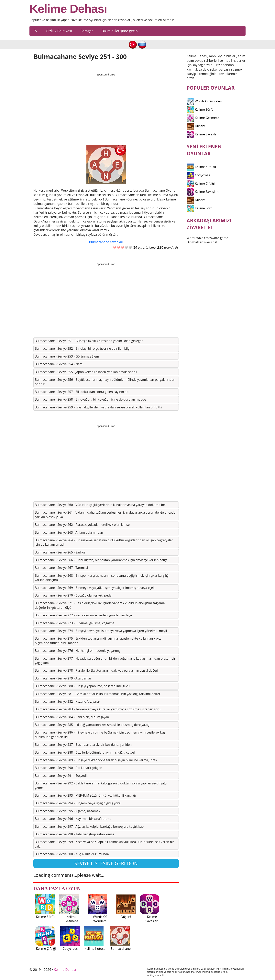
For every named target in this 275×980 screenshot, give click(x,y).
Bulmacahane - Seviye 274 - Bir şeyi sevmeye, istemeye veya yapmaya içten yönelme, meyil (101, 631)
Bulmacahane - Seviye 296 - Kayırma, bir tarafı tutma (73, 819)
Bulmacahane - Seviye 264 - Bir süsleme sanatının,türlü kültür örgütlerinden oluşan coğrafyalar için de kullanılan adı (104, 542)
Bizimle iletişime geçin (120, 31)
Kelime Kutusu (201, 167)
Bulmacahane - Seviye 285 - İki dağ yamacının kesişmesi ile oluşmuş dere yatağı (93, 725)
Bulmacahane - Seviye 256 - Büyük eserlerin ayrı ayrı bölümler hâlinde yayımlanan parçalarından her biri (105, 382)
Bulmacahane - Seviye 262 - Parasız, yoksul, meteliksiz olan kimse (82, 525)
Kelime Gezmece (203, 118)
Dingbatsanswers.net (202, 242)
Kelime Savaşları (203, 134)
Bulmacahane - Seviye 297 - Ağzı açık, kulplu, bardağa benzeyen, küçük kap (89, 826)
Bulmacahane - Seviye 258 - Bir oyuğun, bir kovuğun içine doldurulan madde (90, 399)
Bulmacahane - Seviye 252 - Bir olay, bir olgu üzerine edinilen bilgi (82, 348)
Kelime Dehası (68, 9)
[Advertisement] (106, 106)
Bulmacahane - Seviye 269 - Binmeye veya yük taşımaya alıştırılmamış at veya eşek (95, 588)
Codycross (198, 175)
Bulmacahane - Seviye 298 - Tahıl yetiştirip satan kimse (75, 834)
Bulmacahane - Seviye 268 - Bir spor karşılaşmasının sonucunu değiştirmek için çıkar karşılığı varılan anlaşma (102, 578)
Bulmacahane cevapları (106, 242)
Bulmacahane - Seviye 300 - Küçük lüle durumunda (72, 854)
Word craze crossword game (207, 238)
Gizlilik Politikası (59, 31)
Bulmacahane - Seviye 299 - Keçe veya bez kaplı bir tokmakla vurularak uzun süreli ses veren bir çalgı (104, 844)
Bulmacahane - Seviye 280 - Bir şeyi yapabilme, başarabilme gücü (82, 686)
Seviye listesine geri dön (106, 863)
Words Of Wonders (205, 101)
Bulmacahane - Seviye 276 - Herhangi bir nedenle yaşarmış (78, 651)
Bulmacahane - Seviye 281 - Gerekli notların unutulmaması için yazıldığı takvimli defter (98, 694)
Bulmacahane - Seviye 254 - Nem (59, 364)
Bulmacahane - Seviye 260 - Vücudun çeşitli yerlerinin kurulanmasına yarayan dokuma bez (100, 505)
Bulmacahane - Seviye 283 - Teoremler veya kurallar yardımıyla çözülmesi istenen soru (98, 709)
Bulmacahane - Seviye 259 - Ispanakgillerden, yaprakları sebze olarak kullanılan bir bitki (98, 407)
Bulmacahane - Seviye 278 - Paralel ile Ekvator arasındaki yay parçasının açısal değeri (96, 670)
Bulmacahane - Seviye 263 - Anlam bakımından (69, 532)
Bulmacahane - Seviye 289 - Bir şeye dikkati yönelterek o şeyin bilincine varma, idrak (96, 760)
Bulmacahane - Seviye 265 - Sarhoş (60, 552)
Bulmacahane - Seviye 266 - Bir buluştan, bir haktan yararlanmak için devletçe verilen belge (101, 560)
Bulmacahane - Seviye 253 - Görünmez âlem (67, 356)
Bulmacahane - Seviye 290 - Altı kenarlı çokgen (68, 768)
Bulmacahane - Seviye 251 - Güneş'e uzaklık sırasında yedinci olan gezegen (89, 341)
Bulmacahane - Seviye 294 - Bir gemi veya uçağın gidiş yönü (78, 803)
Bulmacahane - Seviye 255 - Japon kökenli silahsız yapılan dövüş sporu (86, 372)
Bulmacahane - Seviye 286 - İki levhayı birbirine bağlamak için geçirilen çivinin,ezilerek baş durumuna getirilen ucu (100, 735)
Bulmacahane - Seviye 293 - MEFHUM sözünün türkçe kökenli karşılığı (85, 795)
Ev (35, 31)
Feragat (87, 31)
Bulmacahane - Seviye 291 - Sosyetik (61, 776)
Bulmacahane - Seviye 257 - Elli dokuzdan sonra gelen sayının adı (82, 392)
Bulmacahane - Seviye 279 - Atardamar (63, 678)
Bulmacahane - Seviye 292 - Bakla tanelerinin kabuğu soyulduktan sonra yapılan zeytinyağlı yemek (101, 785)
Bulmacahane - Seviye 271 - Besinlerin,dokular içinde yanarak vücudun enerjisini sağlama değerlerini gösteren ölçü (100, 605)
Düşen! (196, 126)
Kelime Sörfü (200, 109)
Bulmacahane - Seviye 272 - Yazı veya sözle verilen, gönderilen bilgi (83, 615)
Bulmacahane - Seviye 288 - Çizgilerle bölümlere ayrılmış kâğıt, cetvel (85, 752)
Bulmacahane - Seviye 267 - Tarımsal (61, 568)
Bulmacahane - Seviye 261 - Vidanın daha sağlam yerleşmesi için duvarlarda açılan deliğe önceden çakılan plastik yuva (106, 515)
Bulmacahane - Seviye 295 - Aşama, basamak (67, 811)
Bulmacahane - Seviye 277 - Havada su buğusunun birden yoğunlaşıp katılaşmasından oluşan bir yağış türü (105, 661)
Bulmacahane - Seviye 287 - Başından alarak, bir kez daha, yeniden (83, 745)
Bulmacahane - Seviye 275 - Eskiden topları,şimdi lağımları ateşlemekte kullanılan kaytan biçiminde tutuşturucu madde (99, 641)
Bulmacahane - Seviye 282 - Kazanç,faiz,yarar (67, 701)
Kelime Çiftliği (201, 183)
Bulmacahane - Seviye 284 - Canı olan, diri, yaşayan (72, 717)
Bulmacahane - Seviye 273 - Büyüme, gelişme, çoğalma (75, 623)
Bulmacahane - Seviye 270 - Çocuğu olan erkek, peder (74, 595)
